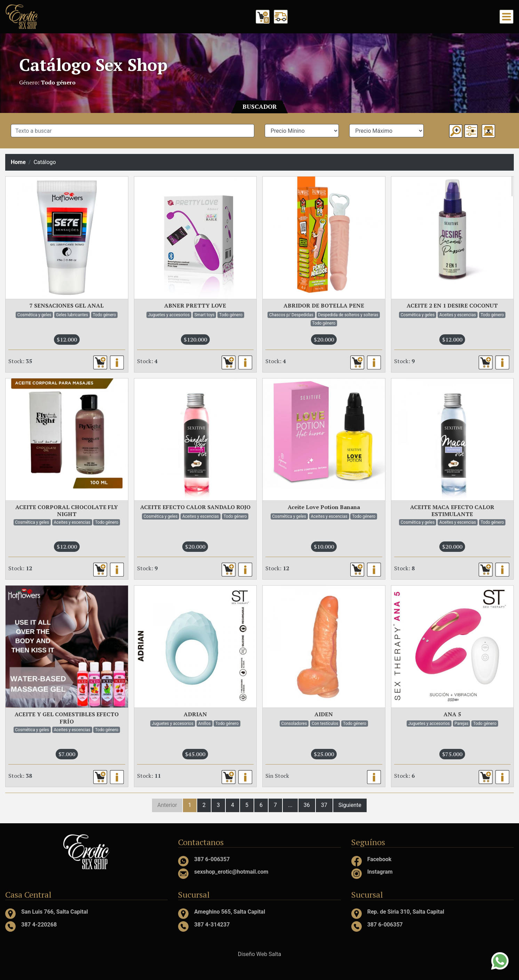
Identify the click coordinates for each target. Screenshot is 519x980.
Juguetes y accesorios (169, 315)
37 (324, 805)
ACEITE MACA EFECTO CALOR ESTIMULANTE (452, 511)
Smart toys (205, 315)
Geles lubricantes (72, 315)
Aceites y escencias (458, 315)
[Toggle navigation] (506, 17)
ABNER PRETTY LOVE (195, 305)
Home (18, 162)
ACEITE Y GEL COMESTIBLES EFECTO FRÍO (67, 718)
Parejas (462, 724)
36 (307, 805)
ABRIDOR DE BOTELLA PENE (324, 305)
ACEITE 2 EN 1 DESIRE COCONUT (452, 305)
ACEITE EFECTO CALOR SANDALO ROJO (195, 507)
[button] (471, 131)
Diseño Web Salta (259, 954)
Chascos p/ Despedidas (291, 315)
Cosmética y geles (34, 315)
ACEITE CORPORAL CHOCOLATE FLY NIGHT (67, 511)
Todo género (105, 315)
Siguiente (350, 805)
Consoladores (294, 724)
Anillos (204, 724)
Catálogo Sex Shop (93, 65)
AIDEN (324, 714)
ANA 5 (452, 714)
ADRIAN (195, 714)
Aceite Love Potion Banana (324, 507)
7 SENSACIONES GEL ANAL (67, 305)
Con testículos (325, 724)
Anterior (167, 805)
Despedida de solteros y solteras (348, 315)
